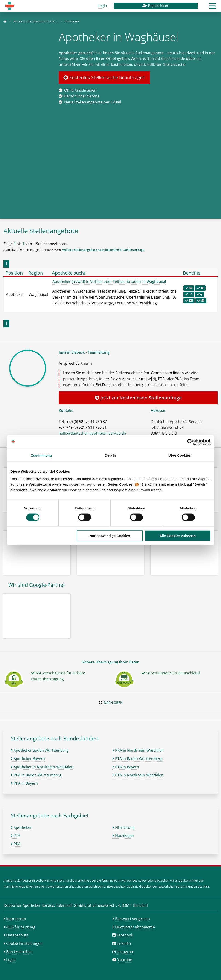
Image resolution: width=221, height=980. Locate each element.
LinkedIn (124, 943)
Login (102, 6)
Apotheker (21, 827)
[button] (212, 7)
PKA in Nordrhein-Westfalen (138, 750)
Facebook (125, 935)
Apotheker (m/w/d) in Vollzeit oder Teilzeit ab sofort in (109, 282)
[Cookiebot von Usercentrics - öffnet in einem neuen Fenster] (190, 442)
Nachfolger (123, 836)
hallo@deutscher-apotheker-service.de (92, 433)
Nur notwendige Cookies (110, 535)
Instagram (125, 952)
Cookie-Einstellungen (24, 943)
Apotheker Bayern (28, 759)
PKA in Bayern (24, 783)
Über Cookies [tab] (180, 455)
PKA (16, 844)
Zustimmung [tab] (42, 455)
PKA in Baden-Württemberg (36, 775)
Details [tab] (110, 455)
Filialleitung (124, 827)
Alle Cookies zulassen (178, 535)
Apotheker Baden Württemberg (40, 750)
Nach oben (113, 703)
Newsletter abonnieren (135, 927)
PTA (16, 836)
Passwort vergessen (132, 919)
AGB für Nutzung (21, 927)
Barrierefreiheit (20, 952)
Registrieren (156, 6)
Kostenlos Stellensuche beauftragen (104, 78)
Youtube (125, 960)
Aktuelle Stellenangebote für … (36, 21)
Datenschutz (17, 935)
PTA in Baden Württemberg (137, 759)
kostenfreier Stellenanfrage (125, 250)
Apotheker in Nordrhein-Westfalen (42, 767)
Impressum (16, 919)
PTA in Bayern (126, 767)
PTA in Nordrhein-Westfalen (138, 775)
